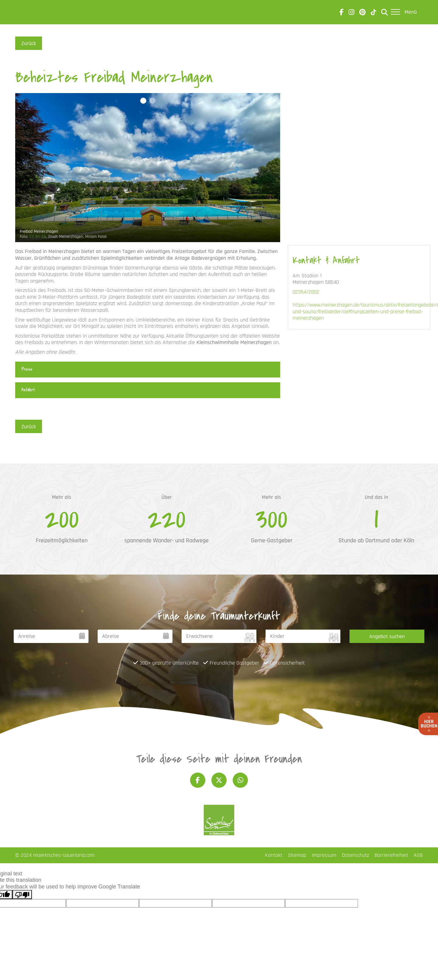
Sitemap (297, 855)
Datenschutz (355, 855)
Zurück (29, 43)
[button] (143, 101)
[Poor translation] (22, 895)
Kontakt (274, 855)
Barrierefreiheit (391, 855)
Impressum (324, 855)
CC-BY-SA (38, 237)
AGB (418, 855)
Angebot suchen (387, 636)
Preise (27, 369)
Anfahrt (28, 390)
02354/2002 (306, 292)
